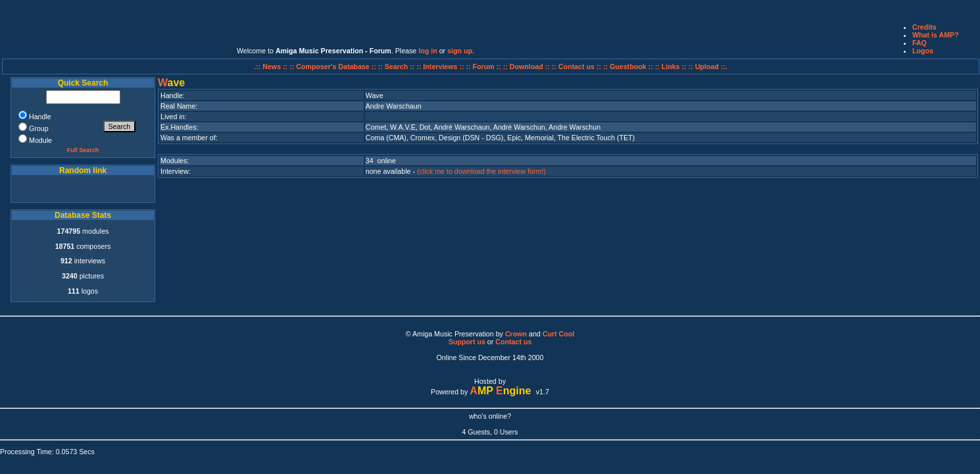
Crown (516, 334)
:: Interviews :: (441, 66)
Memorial (539, 138)
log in (428, 51)
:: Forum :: (485, 66)
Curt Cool (559, 334)
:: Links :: (671, 66)
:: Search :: (398, 66)
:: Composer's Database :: (334, 66)
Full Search (83, 150)
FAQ (919, 43)
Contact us (513, 342)
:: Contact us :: (576, 66)
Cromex (423, 138)
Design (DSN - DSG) (471, 138)
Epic (514, 138)
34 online (381, 161)
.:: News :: (272, 66)
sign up (460, 51)
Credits (924, 27)
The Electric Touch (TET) (597, 138)
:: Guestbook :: (628, 66)
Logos (923, 51)
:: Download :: (527, 66)
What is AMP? (936, 35)
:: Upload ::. (708, 66)
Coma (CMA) (386, 138)
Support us (467, 342)
